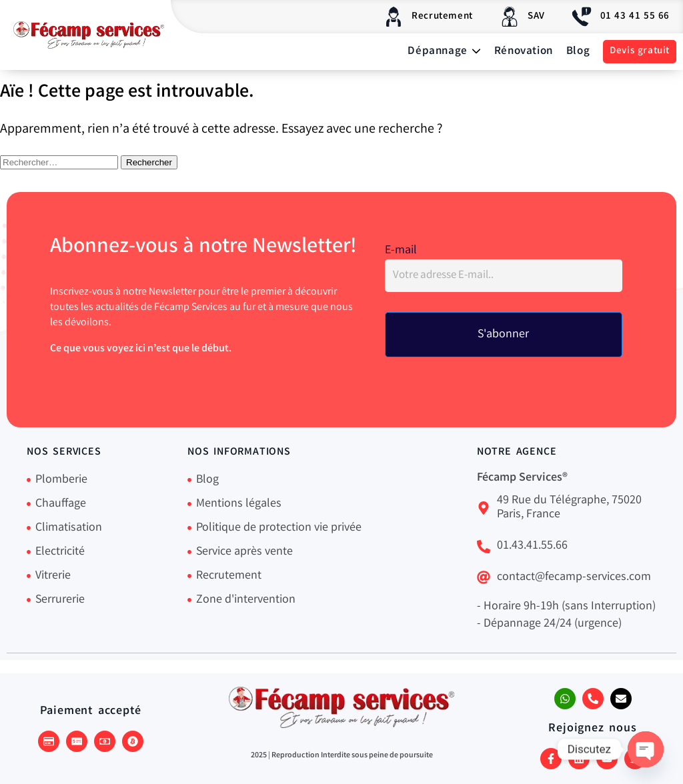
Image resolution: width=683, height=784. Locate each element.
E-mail (401, 251)
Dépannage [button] (444, 52)
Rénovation (524, 52)
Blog (578, 52)
